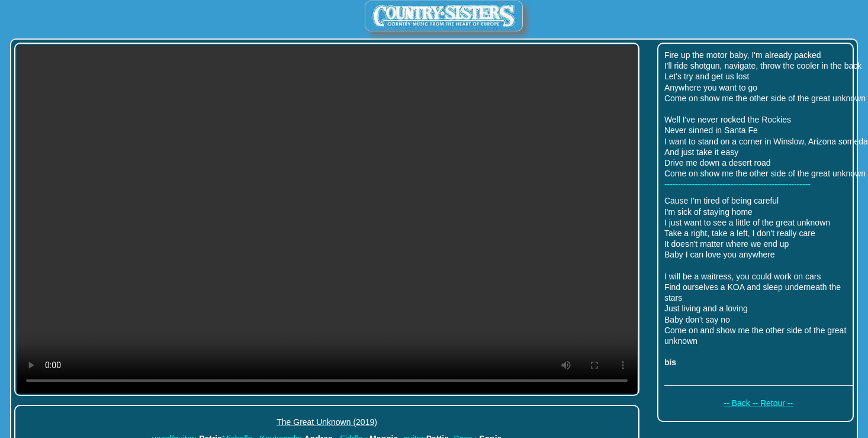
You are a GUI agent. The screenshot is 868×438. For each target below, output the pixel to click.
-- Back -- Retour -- (758, 403)
